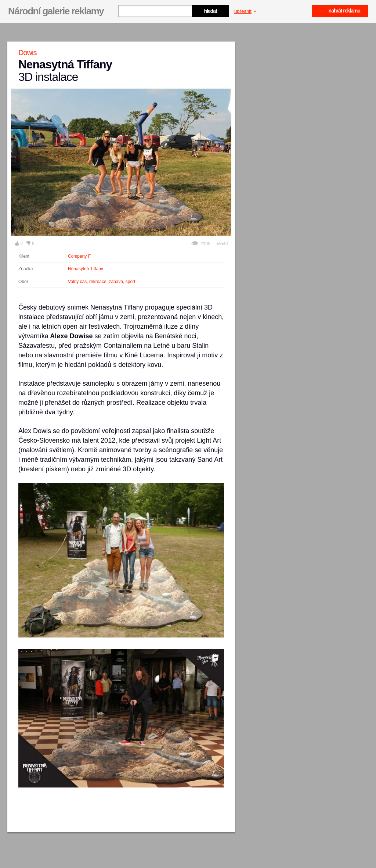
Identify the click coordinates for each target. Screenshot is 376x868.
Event (223, 244)
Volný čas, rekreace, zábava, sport (102, 282)
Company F (79, 256)
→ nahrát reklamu (340, 11)
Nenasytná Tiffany (86, 269)
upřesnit (245, 11)
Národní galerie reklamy (56, 11)
